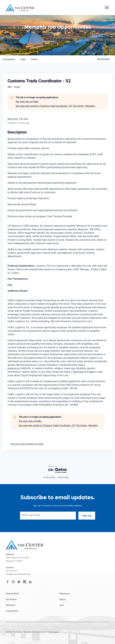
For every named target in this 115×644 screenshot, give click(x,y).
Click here (78, 372)
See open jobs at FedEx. (27, 102)
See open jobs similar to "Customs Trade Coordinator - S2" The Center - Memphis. (55, 106)
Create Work (12, 611)
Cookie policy (63, 477)
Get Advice (11, 600)
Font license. (54, 632)
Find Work (10, 606)
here (91, 372)
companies (9, 59)
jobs (23, 59)
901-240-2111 (12, 571)
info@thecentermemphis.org (18, 574)
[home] (20, 8)
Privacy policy (49, 477)
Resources (64, 594)
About (62, 600)
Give (62, 606)
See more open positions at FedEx (27, 444)
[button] (106, 8)
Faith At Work (12, 594)
